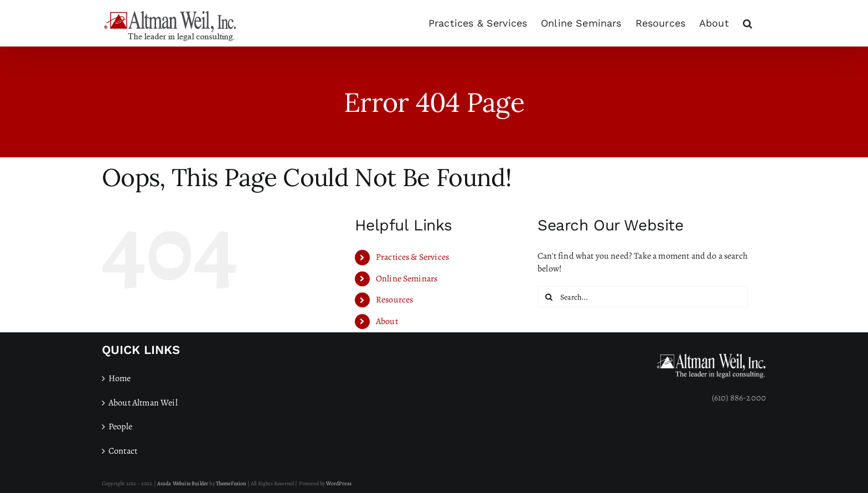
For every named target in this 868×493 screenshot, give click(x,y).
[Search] (549, 297)
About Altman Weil (143, 403)
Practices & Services (412, 257)
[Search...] (643, 297)
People (120, 427)
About (387, 321)
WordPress (339, 483)
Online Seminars (407, 279)
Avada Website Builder (183, 483)
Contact (123, 451)
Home (120, 378)
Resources (394, 300)
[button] (748, 23)
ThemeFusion (231, 483)
